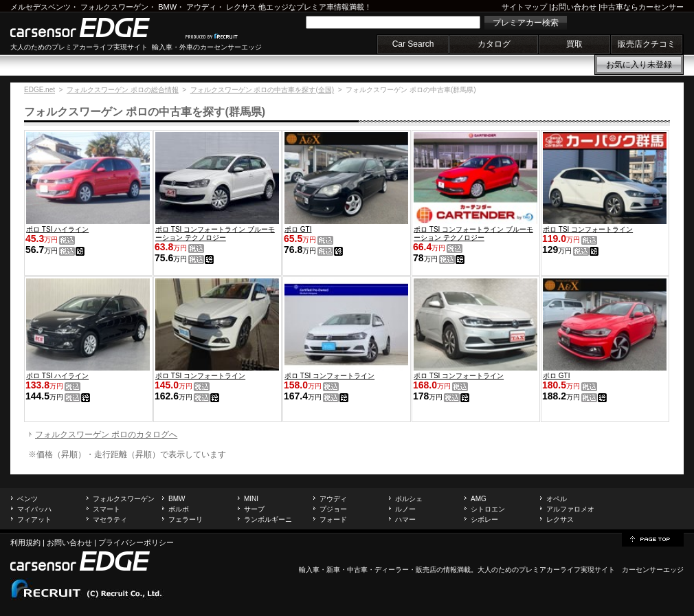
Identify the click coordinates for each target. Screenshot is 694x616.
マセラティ (110, 519)
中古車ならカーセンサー (642, 7)
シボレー (484, 519)
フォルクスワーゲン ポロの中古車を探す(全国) (262, 90)
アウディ (201, 7)
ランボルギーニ (268, 519)
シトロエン (488, 509)
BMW (167, 7)
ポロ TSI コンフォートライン (588, 229)
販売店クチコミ (647, 44)
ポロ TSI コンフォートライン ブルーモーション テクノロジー (215, 233)
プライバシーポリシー (136, 542)
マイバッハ (34, 509)
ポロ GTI (298, 229)
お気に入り (639, 65)
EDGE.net (40, 90)
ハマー (405, 519)
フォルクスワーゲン (114, 7)
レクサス (241, 7)
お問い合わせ (574, 7)
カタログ (494, 44)
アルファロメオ (570, 509)
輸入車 (309, 570)
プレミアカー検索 (526, 23)
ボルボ (179, 509)
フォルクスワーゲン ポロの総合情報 (123, 90)
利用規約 (25, 542)
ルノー (405, 509)
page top (653, 538)
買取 (574, 44)
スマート (107, 509)
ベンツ (27, 499)
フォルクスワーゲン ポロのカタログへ (106, 434)
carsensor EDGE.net (94, 27)
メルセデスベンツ (41, 7)
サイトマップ (524, 7)
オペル (557, 499)
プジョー (333, 509)
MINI (251, 499)
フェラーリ (186, 519)
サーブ (254, 509)
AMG (479, 499)
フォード (333, 519)
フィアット (34, 519)
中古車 (357, 570)
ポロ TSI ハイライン (57, 229)
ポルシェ (409, 499)
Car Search (413, 44)
